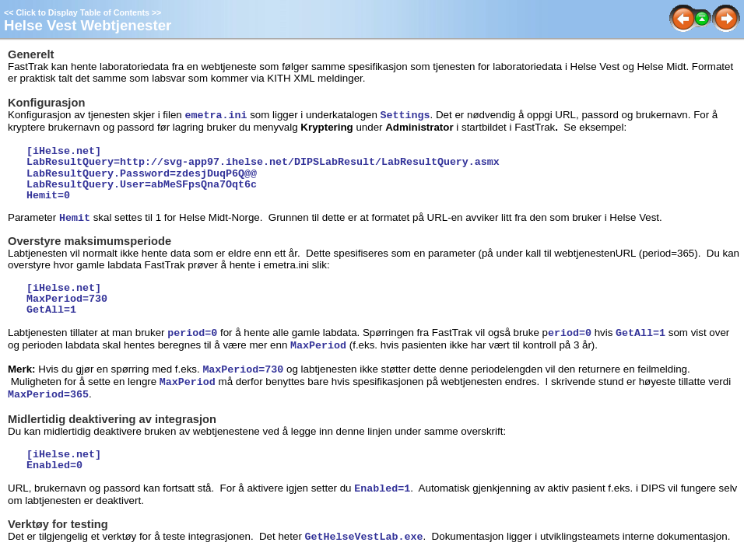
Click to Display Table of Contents (82, 12)
